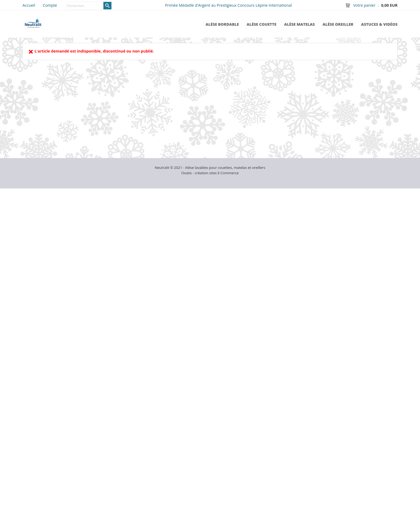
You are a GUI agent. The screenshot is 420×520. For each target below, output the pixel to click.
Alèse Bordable (222, 24)
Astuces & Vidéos (379, 24)
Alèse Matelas (300, 24)
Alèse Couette (262, 24)
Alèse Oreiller (338, 24)
